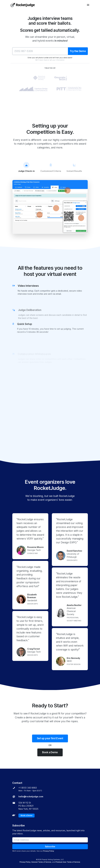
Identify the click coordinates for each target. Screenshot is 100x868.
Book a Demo (50, 752)
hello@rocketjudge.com (31, 797)
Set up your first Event (50, 738)
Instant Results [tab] (74, 167)
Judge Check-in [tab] (26, 167)
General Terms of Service (41, 862)
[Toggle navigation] (88, 5)
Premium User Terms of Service (68, 862)
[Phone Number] (40, 51)
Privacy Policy (49, 851)
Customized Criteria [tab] (51, 167)
